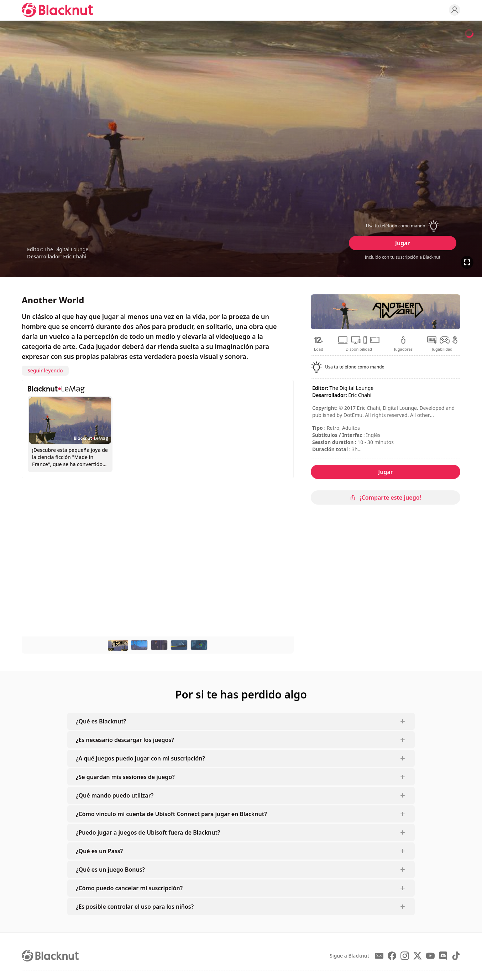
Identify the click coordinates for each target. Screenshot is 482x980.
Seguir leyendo (45, 370)
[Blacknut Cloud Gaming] (57, 10)
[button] (403, 226)
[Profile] (455, 10)
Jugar (402, 243)
